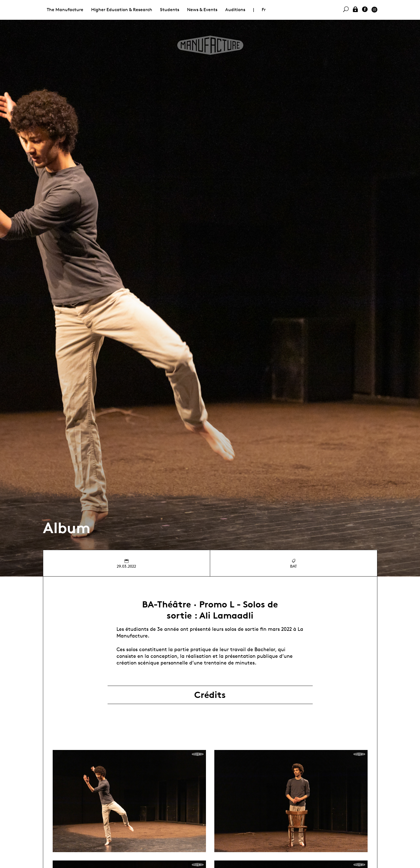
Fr (264, 10)
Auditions (235, 10)
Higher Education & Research (122, 10)
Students (170, 10)
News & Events (202, 10)
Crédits (210, 695)
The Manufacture (65, 10)
